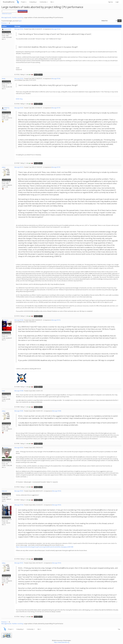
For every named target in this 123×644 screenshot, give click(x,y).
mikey (4, 167)
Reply (36, 75)
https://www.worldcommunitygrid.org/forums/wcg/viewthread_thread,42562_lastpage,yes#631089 (45, 547)
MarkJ (4, 79)
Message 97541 (19, 563)
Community (44, 2)
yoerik (6, 505)
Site (52, 2)
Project (24, 2)
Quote (40, 75)
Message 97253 (19, 79)
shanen (6, 448)
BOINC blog (19, 99)
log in (20, 21)
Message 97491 (19, 411)
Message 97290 (19, 320)
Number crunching (18, 17)
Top (119, 629)
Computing (33, 2)
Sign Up (110, 2)
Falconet (4, 491)
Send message (6, 32)
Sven (3, 391)
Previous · (4, 23)
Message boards (6, 17)
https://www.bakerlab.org (62, 642)
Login (117, 2)
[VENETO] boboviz (6, 109)
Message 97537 (19, 491)
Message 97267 (19, 108)
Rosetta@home (9, 2)
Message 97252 (19, 29)
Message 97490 (19, 391)
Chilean (6, 320)
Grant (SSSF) (7, 29)
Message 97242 (56, 29)
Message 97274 (19, 167)
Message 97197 (56, 108)
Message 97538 (19, 505)
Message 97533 (19, 448)
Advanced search (7, 14)
